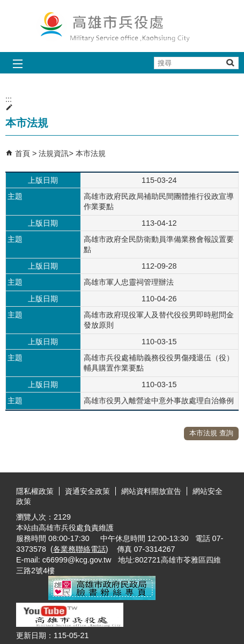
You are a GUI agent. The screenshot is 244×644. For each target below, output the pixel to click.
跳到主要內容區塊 (6, 6)
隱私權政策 (35, 491)
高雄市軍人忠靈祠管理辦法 (129, 282)
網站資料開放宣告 (151, 491)
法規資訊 (54, 153)
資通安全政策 (87, 491)
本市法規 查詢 (211, 433)
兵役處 (122, 26)
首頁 (23, 153)
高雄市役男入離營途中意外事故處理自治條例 (159, 401)
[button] (230, 62)
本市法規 (91, 153)
